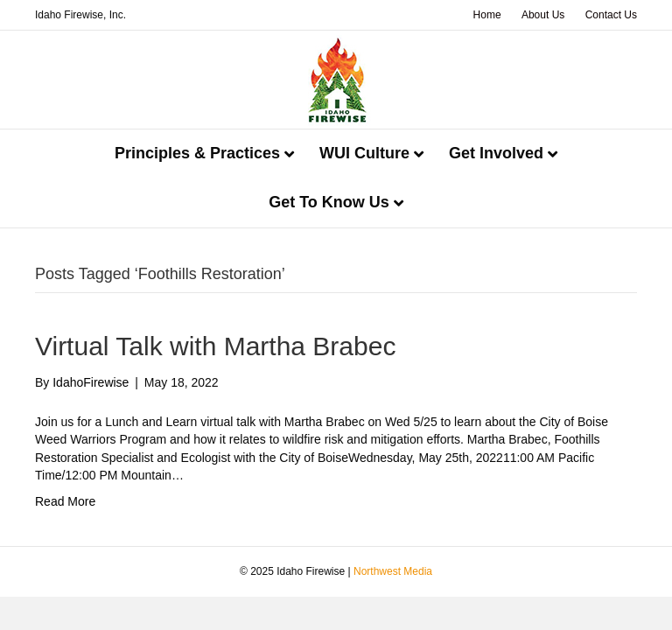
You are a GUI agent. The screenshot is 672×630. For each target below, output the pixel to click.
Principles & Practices (197, 153)
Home (487, 15)
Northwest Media (393, 571)
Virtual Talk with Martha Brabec (215, 346)
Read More (65, 501)
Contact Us (611, 15)
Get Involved (496, 153)
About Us (543, 15)
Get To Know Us (329, 202)
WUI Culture (364, 153)
